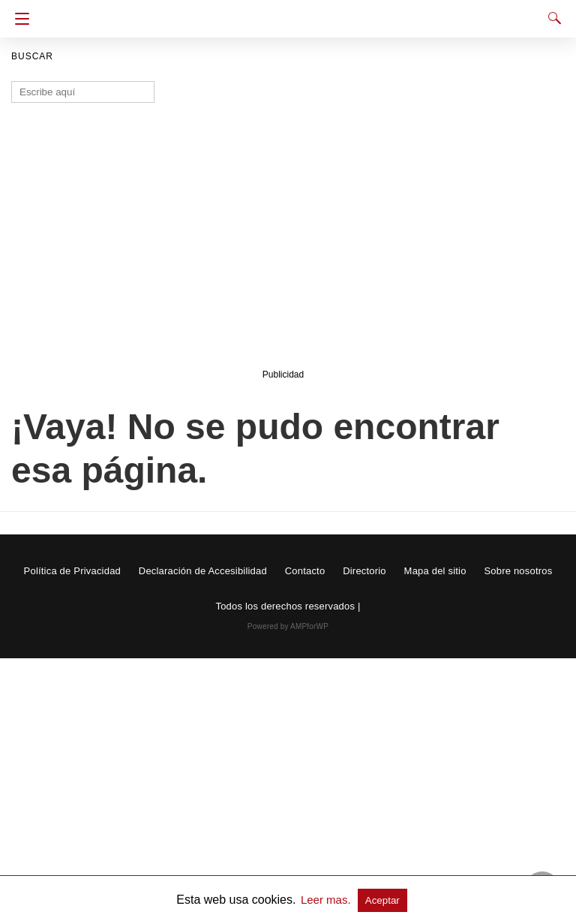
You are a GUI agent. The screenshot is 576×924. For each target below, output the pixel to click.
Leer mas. (327, 900)
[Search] (551, 18)
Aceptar (382, 900)
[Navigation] (18, 19)
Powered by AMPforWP (288, 626)
